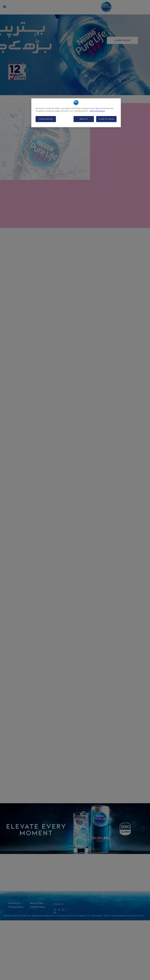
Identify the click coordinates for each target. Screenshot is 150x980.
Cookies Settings (46, 119)
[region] (76, 113)
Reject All (84, 119)
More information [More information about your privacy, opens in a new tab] (97, 111)
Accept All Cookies (106, 119)
